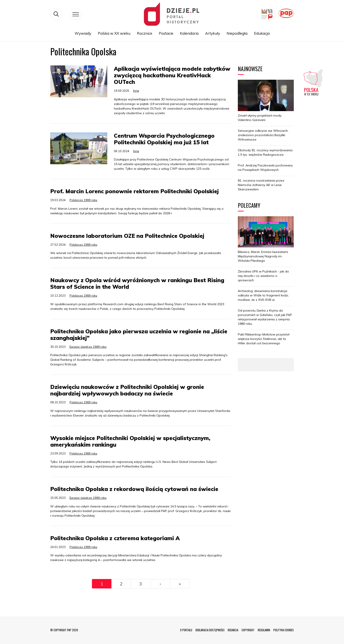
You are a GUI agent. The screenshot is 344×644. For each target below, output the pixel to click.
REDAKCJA (233, 630)
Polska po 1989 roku (83, 200)
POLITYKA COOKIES (284, 630)
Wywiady (83, 33)
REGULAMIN (264, 630)
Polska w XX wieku (114, 33)
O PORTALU (186, 630)
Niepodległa (237, 33)
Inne (136, 91)
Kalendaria (189, 33)
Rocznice (145, 33)
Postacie (166, 33)
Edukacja (262, 33)
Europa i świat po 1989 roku (88, 347)
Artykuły (213, 33)
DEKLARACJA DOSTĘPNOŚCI (210, 630)
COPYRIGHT (248, 630)
